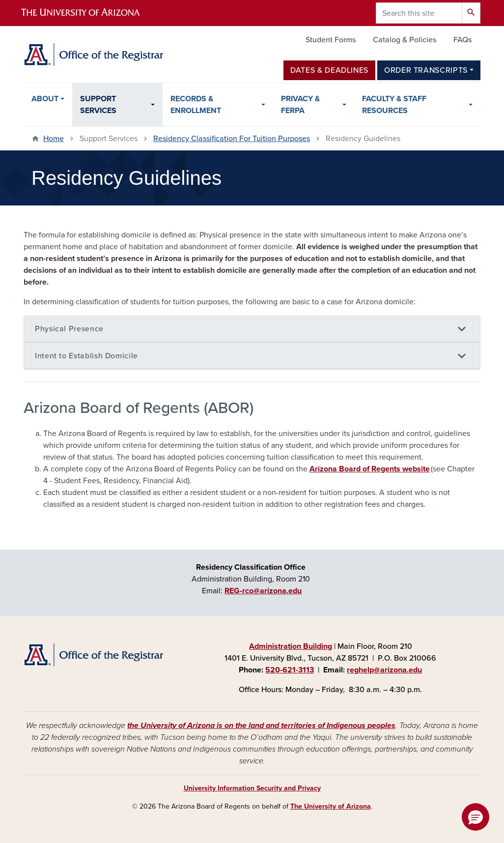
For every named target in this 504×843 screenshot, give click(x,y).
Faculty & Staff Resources (394, 105)
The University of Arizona (331, 806)
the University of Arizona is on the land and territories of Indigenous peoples (261, 726)
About (45, 99)
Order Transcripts (426, 70)
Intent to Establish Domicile (86, 356)
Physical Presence (69, 329)
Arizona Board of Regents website (370, 469)
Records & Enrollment (196, 105)
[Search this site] (419, 13)
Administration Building (291, 646)
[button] (476, 817)
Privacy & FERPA (300, 105)
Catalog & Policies (405, 40)
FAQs (462, 40)
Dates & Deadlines (329, 70)
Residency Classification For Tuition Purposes (232, 139)
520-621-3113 (290, 670)
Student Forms (331, 40)
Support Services (98, 105)
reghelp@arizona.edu (384, 670)
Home (54, 139)
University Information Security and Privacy (252, 788)
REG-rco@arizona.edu (263, 591)
